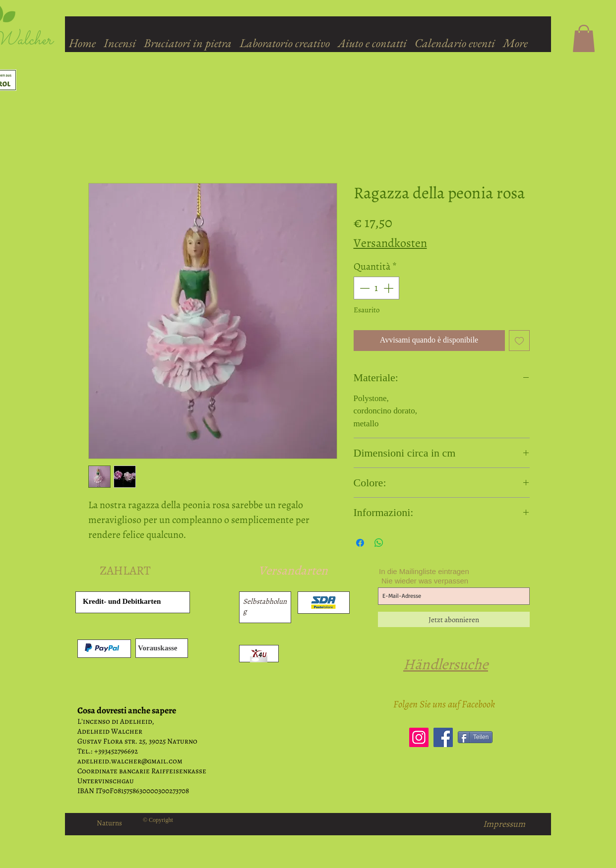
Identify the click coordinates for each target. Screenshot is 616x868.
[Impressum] (504, 824)
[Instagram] (419, 737)
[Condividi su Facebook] (360, 543)
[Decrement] (364, 288)
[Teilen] (475, 737)
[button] (584, 38)
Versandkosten (390, 243)
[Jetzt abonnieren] (454, 619)
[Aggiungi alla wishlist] (519, 341)
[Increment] (389, 288)
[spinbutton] (376, 288)
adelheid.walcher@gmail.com (130, 761)
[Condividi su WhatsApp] (379, 543)
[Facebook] (443, 737)
